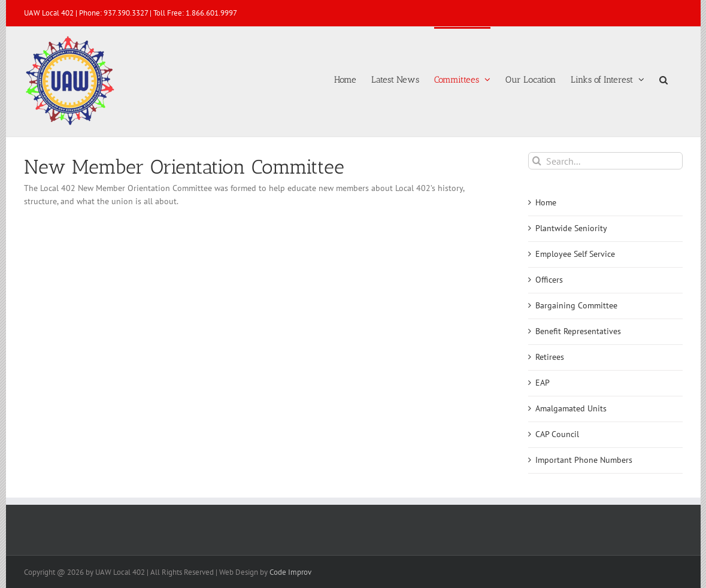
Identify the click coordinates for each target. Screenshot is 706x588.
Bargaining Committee (576, 305)
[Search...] (605, 161)
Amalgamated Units (571, 408)
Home (546, 202)
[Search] (537, 161)
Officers (549, 280)
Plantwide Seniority (571, 228)
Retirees (550, 357)
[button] (663, 79)
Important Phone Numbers (584, 460)
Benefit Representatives (578, 331)
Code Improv (290, 572)
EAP (543, 383)
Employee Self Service (575, 254)
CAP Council (557, 434)
